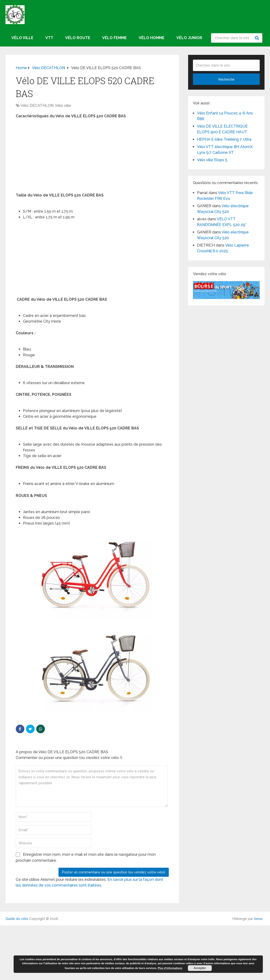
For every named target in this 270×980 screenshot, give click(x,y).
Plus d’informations (170, 968)
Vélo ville (22, 38)
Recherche (258, 38)
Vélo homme (152, 38)
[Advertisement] (92, 157)
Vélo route (78, 38)
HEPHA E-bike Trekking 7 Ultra (224, 139)
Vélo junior (189, 38)
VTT (49, 38)
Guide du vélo (17, 919)
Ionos (258, 919)
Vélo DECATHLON (37, 106)
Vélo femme (114, 38)
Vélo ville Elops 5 (212, 160)
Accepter (200, 968)
